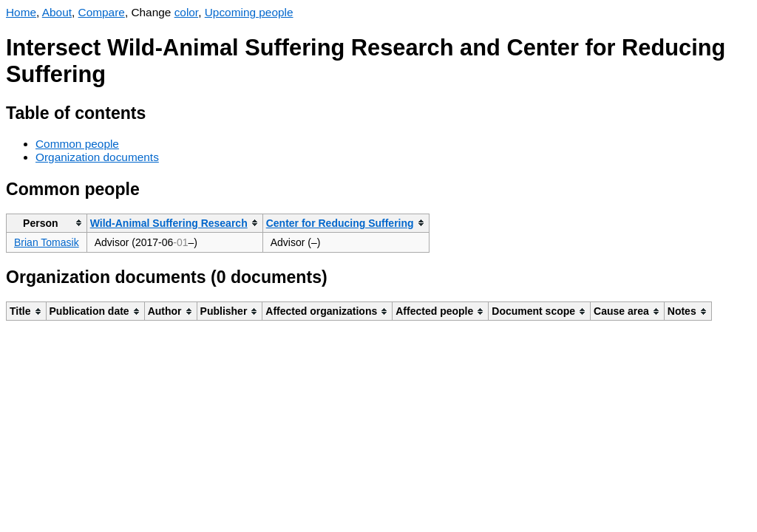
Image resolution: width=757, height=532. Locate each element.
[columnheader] (47, 223)
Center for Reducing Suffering (340, 223)
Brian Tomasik (47, 242)
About (57, 12)
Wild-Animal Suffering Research (169, 223)
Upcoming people (249, 12)
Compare (102, 12)
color (187, 12)
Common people (77, 144)
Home (21, 12)
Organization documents (97, 157)
